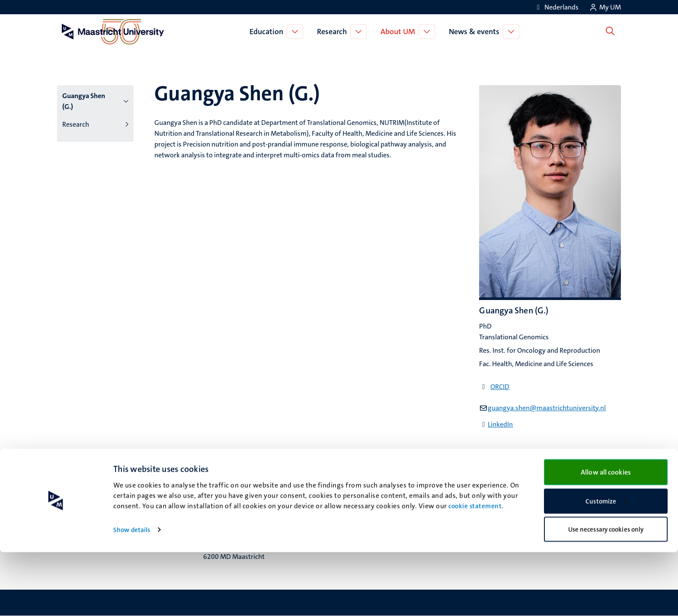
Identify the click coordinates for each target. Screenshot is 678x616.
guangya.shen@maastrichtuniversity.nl (547, 408)
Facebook (364, 492)
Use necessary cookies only (606, 593)
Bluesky (361, 481)
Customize (606, 565)
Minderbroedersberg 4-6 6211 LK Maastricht (240, 498)
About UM (400, 32)
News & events (476, 32)
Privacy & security (522, 503)
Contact (507, 481)
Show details (132, 594)
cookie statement (475, 570)
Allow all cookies (606, 536)
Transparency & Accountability (541, 492)
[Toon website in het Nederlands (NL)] (556, 7)
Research (334, 32)
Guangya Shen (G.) (84, 101)
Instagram (365, 503)
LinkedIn (500, 424)
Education (268, 32)
